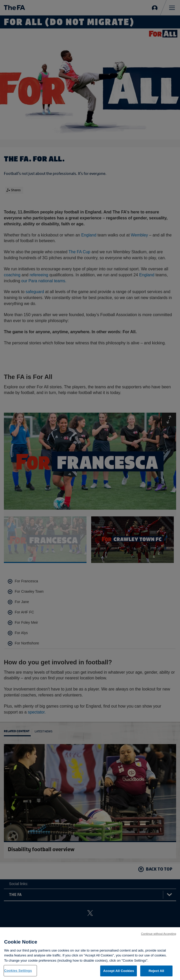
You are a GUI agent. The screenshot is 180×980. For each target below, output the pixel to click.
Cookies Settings (18, 974)
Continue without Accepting (159, 937)
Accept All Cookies (119, 974)
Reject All (156, 974)
